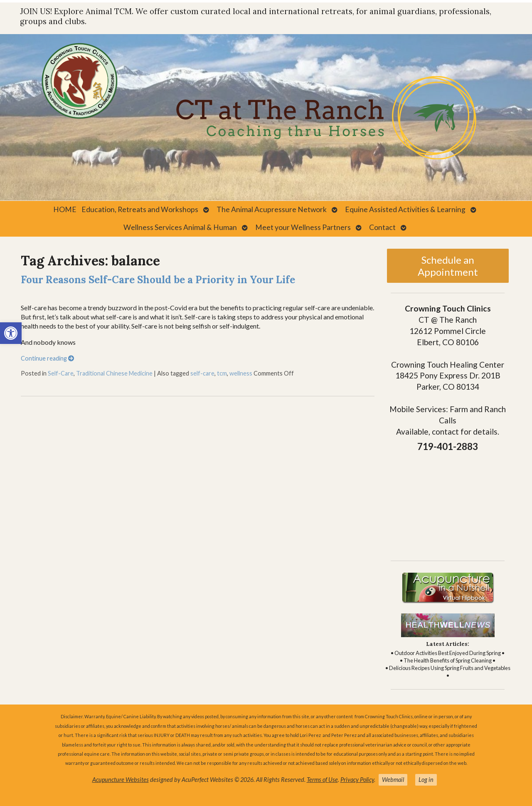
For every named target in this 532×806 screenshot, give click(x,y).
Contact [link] (382, 227)
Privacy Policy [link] (357, 780)
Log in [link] (426, 780)
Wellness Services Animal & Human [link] (180, 227)
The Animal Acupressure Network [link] (272, 209)
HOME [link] (65, 209)
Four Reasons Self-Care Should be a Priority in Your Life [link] (158, 280)
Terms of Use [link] (322, 780)
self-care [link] (202, 373)
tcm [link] (222, 373)
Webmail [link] (393, 780)
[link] (11, 333)
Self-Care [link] (61, 373)
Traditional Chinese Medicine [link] (114, 373)
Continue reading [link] (47, 358)
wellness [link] (241, 373)
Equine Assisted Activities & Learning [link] (405, 209)
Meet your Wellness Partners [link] (303, 227)
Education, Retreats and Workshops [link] (140, 209)
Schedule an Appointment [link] (448, 266)
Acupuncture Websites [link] (121, 780)
